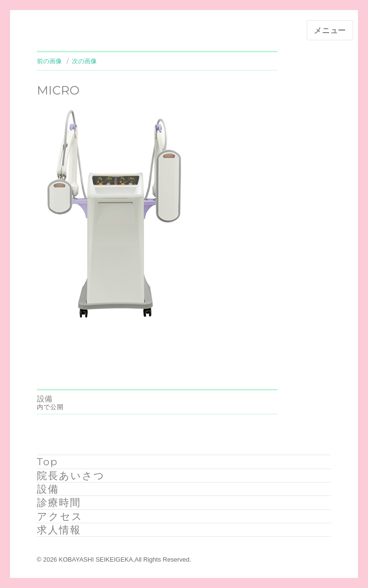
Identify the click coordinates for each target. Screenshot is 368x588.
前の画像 (49, 61)
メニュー (330, 30)
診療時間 (59, 502)
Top (47, 462)
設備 (48, 489)
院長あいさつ (71, 476)
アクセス (60, 516)
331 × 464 (96, 343)
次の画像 (84, 61)
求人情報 (59, 530)
